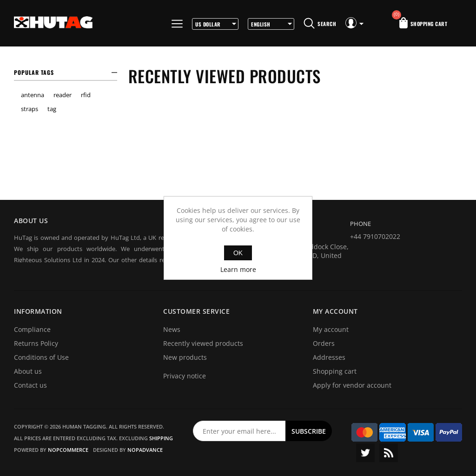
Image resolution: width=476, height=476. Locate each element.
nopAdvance (145, 450)
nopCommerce (68, 450)
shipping (161, 438)
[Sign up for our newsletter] (239, 431)
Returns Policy (36, 343)
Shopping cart (335, 371)
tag (52, 109)
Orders (324, 343)
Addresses (329, 357)
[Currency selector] (215, 24)
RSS (389, 453)
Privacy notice (185, 376)
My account (331, 329)
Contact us (30, 385)
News (172, 329)
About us (28, 371)
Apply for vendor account (352, 385)
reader (63, 95)
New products (185, 357)
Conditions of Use (41, 357)
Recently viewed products (203, 343)
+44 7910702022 (375, 236)
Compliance (32, 329)
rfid (86, 95)
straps (30, 109)
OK (238, 253)
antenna (33, 95)
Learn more (238, 269)
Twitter (365, 453)
